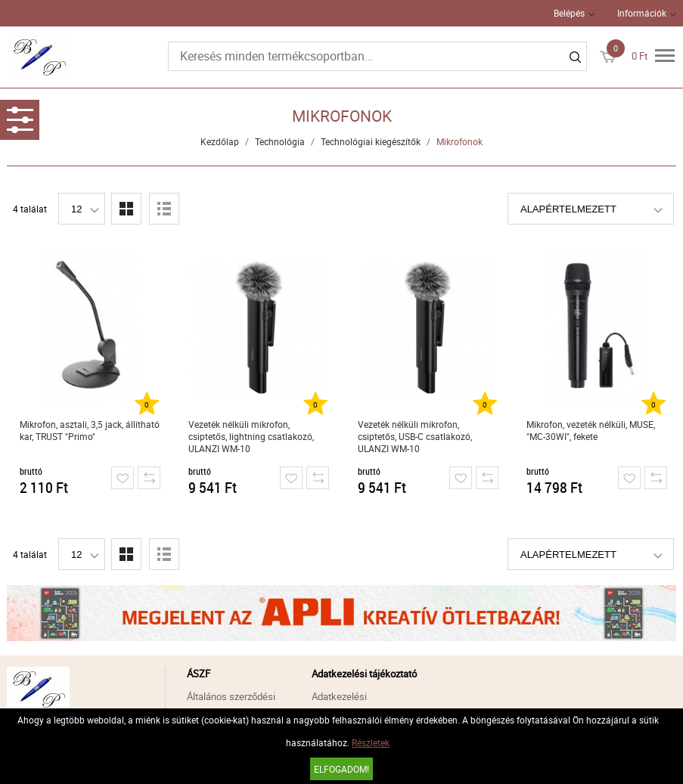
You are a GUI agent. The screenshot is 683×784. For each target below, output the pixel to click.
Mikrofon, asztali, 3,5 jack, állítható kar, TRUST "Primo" (90, 430)
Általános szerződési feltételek (231, 705)
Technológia (280, 141)
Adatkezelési (339, 696)
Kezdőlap (220, 141)
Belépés (569, 13)
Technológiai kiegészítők (371, 141)
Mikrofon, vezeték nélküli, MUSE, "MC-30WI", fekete (591, 430)
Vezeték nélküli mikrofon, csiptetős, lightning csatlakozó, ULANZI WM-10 (251, 436)
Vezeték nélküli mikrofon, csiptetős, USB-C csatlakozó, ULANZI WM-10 (415, 436)
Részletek (371, 742)
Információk (642, 13)
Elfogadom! (341, 769)
